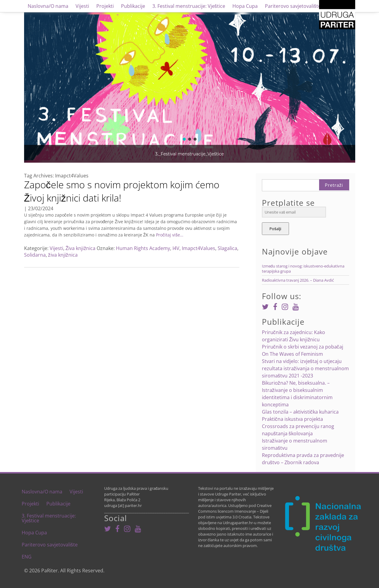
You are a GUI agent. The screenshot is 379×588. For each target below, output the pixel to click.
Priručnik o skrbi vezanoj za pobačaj (303, 347)
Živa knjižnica (81, 248)
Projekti (105, 6)
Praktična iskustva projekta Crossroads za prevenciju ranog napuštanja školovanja (298, 426)
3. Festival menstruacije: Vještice (189, 6)
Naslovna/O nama (48, 6)
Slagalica (227, 248)
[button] (184, 139)
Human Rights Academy (143, 248)
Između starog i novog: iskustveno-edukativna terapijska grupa (303, 269)
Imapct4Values (199, 248)
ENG (27, 557)
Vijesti (82, 6)
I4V (176, 248)
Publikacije (133, 6)
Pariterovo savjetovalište (293, 6)
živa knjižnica (63, 255)
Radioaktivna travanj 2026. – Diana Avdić (298, 280)
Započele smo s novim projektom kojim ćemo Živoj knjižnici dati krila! (122, 191)
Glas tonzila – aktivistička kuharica (300, 412)
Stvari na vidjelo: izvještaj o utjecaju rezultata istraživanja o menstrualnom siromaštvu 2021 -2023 (305, 368)
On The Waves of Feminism (292, 354)
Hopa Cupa (245, 6)
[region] (190, 87)
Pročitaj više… (169, 235)
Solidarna (35, 255)
